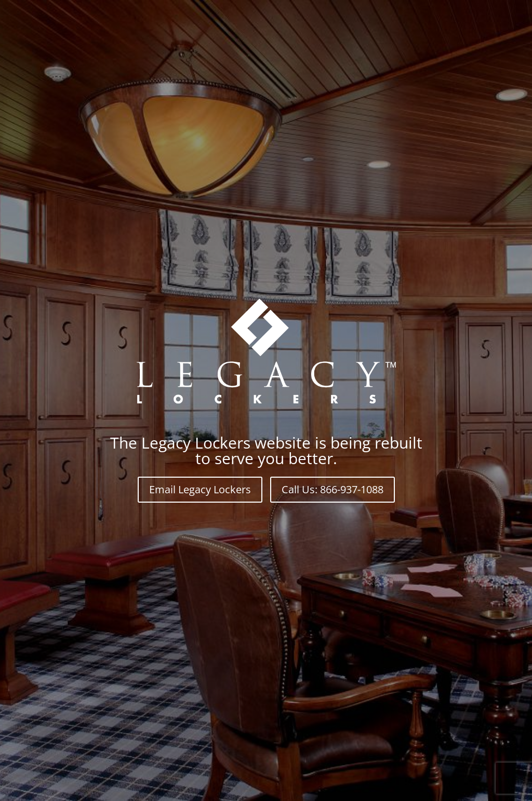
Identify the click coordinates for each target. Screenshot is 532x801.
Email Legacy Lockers (200, 489)
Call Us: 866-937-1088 (332, 489)
